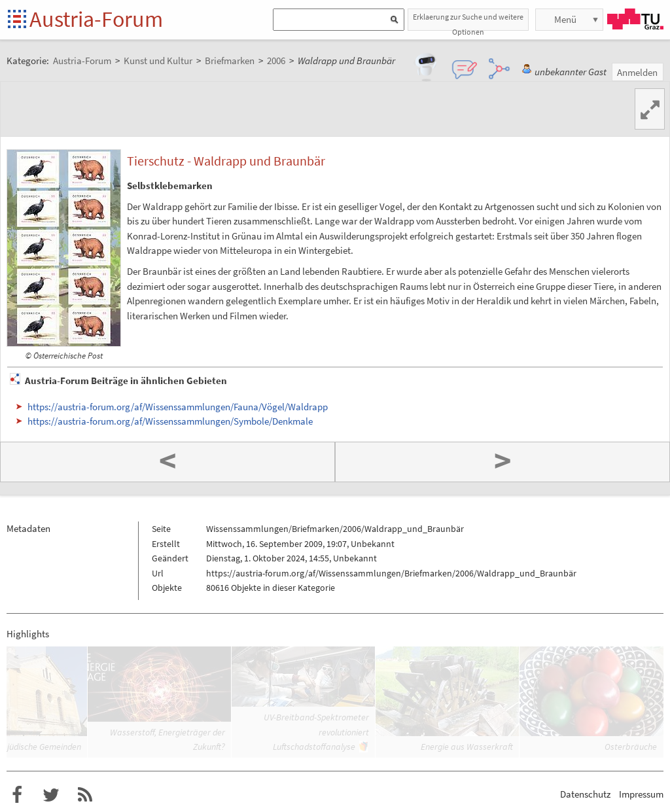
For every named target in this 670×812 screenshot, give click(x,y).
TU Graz (635, 19)
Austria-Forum (96, 19)
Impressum (641, 794)
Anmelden (637, 72)
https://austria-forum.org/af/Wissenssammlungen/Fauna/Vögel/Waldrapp (178, 407)
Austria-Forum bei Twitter (51, 795)
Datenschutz (585, 794)
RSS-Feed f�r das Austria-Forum (85, 795)
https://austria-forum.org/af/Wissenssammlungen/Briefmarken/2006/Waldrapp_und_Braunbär (391, 573)
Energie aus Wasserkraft (467, 747)
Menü (565, 19)
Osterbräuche (631, 747)
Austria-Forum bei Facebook (17, 795)
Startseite (18, 20)
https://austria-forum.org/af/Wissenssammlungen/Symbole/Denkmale (170, 421)
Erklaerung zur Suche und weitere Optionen (468, 21)
